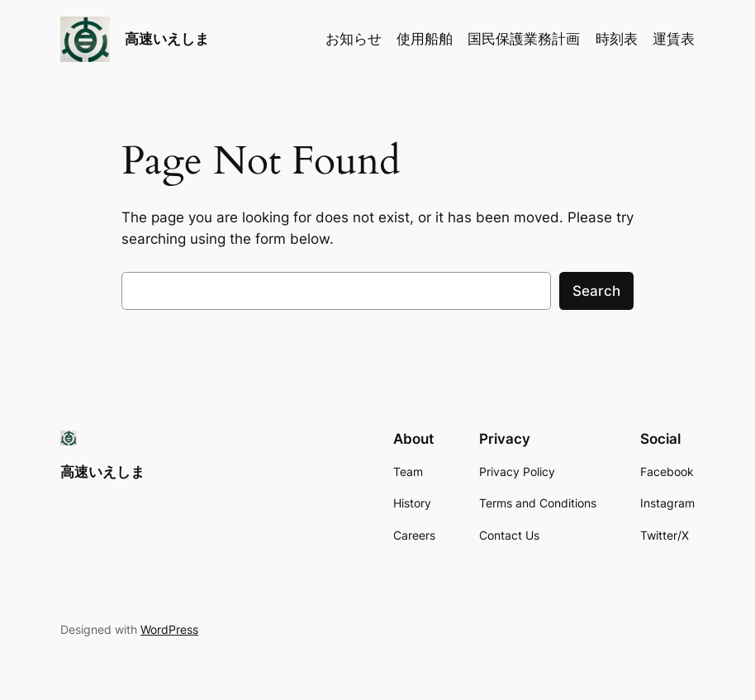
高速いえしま (167, 38)
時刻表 (617, 39)
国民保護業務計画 (524, 39)
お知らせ (354, 39)
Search (596, 291)
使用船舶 (425, 39)
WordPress (169, 629)
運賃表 (674, 39)
